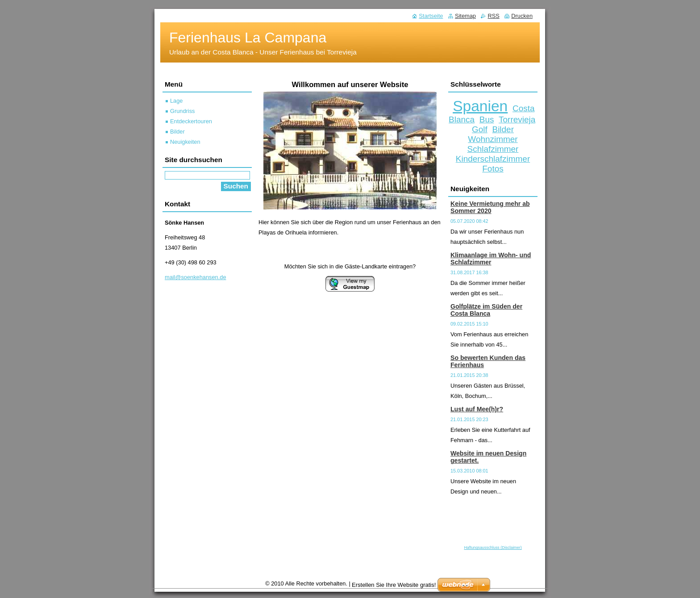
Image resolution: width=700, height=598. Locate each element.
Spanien (480, 106)
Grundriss (182, 111)
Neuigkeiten (185, 142)
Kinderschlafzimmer (493, 159)
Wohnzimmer (493, 139)
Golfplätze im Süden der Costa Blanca (486, 310)
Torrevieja (517, 119)
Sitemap (465, 16)
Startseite (431, 16)
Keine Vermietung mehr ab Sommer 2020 (490, 207)
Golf (480, 129)
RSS (493, 16)
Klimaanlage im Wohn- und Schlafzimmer (491, 259)
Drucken (522, 16)
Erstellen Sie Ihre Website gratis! (394, 585)
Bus (487, 119)
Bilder (503, 129)
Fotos (493, 169)
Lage (176, 101)
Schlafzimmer (493, 149)
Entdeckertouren (191, 121)
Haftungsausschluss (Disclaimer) (493, 548)
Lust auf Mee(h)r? (477, 409)
